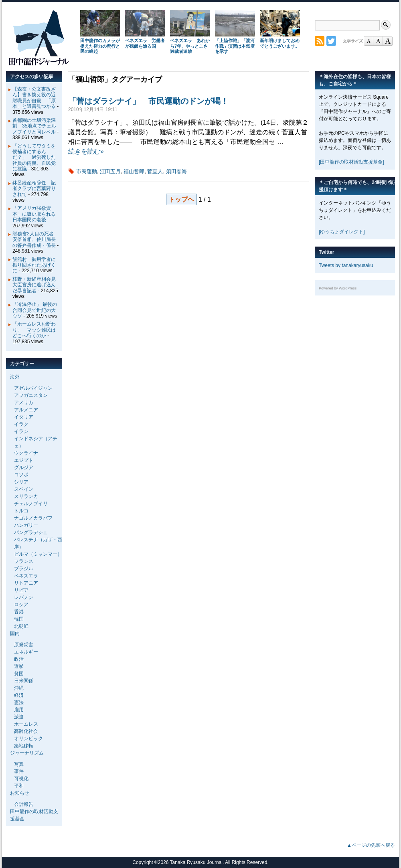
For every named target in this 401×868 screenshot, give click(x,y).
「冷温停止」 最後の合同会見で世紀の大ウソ (35, 310)
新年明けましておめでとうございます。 (280, 43)
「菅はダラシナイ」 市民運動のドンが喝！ (148, 101)
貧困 (19, 674)
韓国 (19, 619)
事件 (19, 771)
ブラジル (24, 569)
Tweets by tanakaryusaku (346, 265)
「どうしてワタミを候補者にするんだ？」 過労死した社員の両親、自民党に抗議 (34, 158)
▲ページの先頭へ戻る (371, 845)
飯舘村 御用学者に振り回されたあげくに (34, 265)
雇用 (19, 710)
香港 (19, 612)
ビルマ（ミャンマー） (38, 554)
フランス (24, 561)
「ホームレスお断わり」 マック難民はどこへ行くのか (34, 330)
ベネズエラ (26, 576)
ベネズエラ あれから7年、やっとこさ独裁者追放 (190, 46)
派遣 (19, 717)
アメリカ (24, 403)
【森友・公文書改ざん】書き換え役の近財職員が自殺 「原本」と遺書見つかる (34, 98)
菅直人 (155, 171)
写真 (19, 764)
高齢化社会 (26, 731)
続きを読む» (86, 151)
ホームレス (26, 724)
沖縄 (19, 688)
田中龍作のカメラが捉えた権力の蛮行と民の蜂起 (100, 46)
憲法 (19, 702)
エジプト (24, 460)
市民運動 (87, 171)
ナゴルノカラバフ (33, 518)
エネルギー (26, 652)
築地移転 (24, 746)
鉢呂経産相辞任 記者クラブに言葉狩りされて (34, 189)
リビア (21, 590)
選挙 (19, 666)
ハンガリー (26, 525)
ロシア (21, 605)
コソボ (21, 475)
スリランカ (26, 496)
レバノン (24, 597)
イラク (21, 424)
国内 (15, 633)
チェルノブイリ (31, 504)
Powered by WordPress (338, 288)
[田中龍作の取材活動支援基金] (351, 162)
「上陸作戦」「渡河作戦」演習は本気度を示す (235, 46)
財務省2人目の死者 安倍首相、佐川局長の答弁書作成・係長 (35, 240)
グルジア (24, 467)
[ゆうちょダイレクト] (342, 232)
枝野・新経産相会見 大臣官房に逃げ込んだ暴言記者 (36, 285)
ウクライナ (26, 453)
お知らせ (20, 793)
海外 (15, 377)
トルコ (21, 511)
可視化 (21, 779)
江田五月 (110, 171)
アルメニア (26, 410)
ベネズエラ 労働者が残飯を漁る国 (145, 43)
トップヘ (181, 199)
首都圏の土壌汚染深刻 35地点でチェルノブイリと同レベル (34, 126)
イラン (21, 431)
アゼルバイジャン (33, 388)
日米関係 (24, 681)
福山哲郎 (134, 171)
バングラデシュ (31, 532)
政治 (19, 659)
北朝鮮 (21, 626)
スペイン (24, 489)
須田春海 (176, 171)
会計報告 (24, 804)
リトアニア (26, 583)
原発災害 (24, 645)
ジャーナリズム (27, 753)
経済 (19, 695)
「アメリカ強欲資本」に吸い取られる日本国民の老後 (34, 214)
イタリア (24, 417)
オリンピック (28, 739)
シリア (21, 482)
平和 (19, 786)
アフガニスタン (31, 395)
